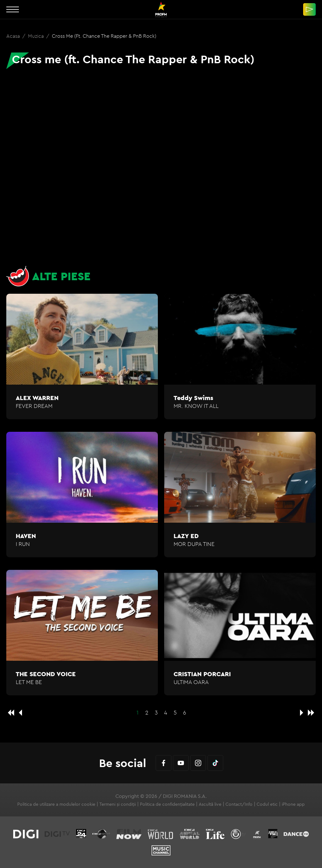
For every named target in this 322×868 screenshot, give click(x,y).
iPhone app (293, 804)
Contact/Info (239, 804)
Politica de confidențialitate (167, 804)
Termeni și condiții (118, 804)
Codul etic (267, 804)
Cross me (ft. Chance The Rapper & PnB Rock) (104, 36)
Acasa (14, 36)
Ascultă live (210, 804)
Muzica (36, 36)
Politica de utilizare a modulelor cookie (56, 804)
